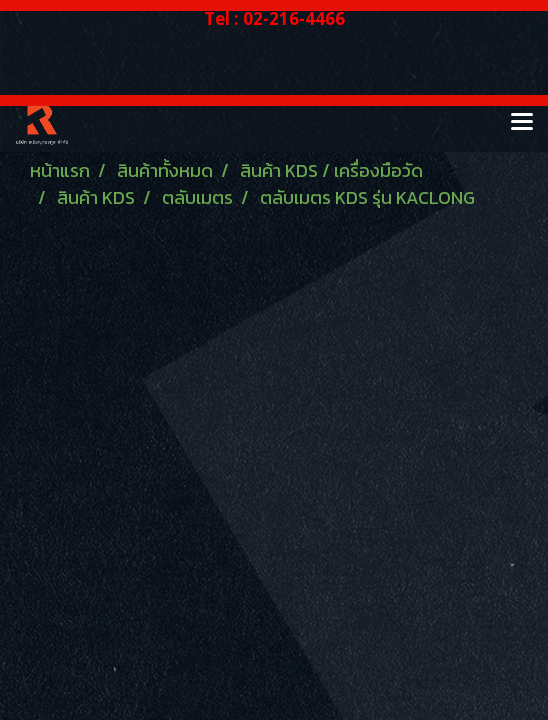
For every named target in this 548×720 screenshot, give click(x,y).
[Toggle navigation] (522, 123)
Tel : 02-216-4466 (274, 18)
